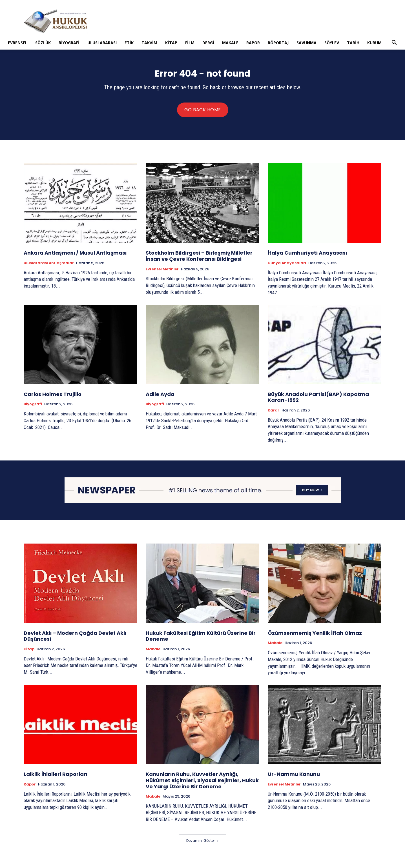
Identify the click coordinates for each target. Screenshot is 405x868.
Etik (129, 43)
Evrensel (18, 43)
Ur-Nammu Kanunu (294, 778)
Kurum (374, 43)
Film (190, 43)
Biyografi (69, 43)
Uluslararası (102, 43)
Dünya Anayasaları (287, 267)
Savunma (306, 43)
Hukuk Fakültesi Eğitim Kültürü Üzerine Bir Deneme (201, 640)
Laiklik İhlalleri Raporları (56, 778)
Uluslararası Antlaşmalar (49, 267)
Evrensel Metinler (162, 273)
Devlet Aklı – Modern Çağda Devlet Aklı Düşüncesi (75, 640)
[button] (394, 43)
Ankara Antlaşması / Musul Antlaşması (75, 257)
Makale (230, 43)
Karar (274, 414)
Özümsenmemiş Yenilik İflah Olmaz (315, 637)
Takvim (149, 43)
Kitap (171, 43)
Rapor (253, 43)
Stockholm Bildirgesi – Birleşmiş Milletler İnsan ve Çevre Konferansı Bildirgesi (199, 260)
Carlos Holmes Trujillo (53, 398)
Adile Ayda (160, 398)
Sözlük (43, 43)
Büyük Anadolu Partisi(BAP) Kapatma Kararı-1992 (318, 401)
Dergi (208, 43)
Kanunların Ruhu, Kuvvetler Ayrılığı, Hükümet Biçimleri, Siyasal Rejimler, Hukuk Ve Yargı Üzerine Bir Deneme (202, 784)
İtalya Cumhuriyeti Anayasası (307, 257)
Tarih (353, 43)
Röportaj (278, 43)
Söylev (332, 43)
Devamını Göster (203, 844)
